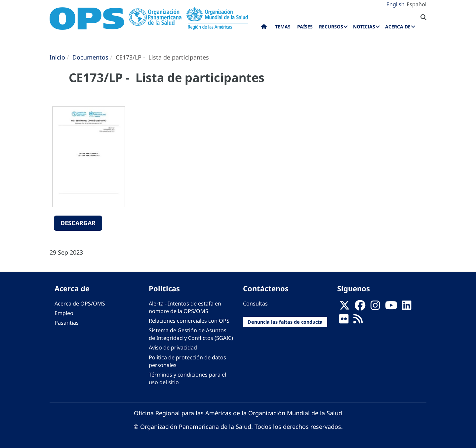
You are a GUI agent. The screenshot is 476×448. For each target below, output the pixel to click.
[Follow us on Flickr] (344, 321)
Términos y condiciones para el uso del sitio (187, 378)
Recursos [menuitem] (331, 27)
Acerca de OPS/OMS (80, 304)
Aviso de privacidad (173, 347)
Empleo (64, 313)
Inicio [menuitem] (264, 28)
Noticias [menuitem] (364, 27)
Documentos (90, 57)
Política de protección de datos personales (187, 361)
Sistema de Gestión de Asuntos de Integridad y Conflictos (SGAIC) (191, 334)
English (396, 4)
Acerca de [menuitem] (398, 27)
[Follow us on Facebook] (360, 307)
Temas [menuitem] (283, 27)
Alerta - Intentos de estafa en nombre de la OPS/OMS (185, 307)
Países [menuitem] (305, 27)
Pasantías (67, 323)
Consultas (255, 304)
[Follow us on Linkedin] (407, 307)
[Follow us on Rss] (358, 321)
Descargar (78, 223)
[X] (344, 307)
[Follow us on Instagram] (375, 307)
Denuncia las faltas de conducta (285, 322)
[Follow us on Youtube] (391, 307)
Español (416, 4)
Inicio (57, 57)
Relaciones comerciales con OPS (189, 321)
